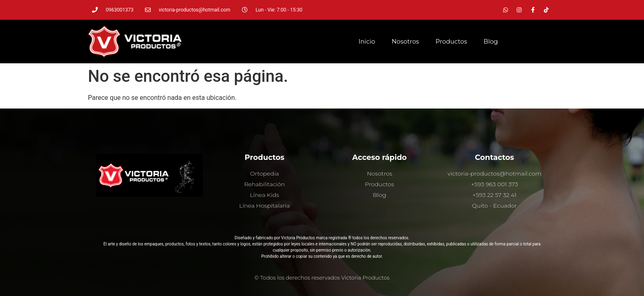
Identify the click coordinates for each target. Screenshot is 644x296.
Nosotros (405, 41)
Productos (451, 41)
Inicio (367, 41)
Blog (491, 41)
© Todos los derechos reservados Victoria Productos (322, 277)
